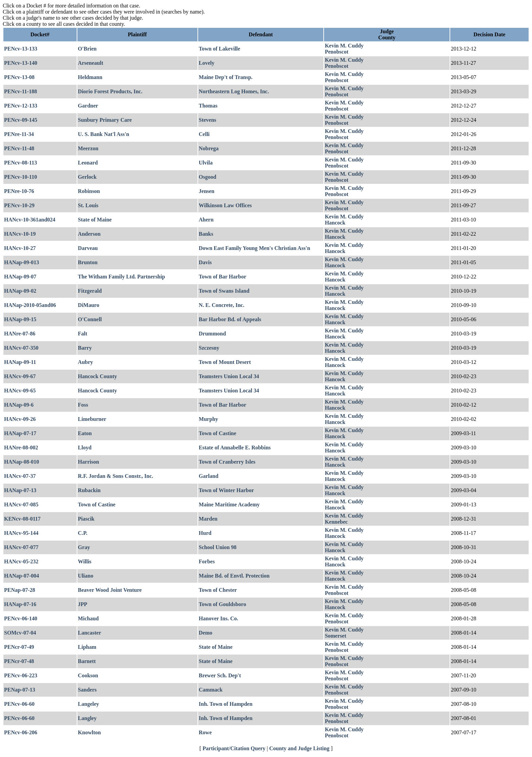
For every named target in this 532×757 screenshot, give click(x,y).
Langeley (89, 704)
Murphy (208, 419)
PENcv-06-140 (21, 618)
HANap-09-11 (20, 362)
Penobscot (336, 52)
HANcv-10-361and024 (30, 220)
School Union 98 (218, 547)
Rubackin (89, 490)
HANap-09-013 (22, 262)
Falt (83, 334)
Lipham (87, 647)
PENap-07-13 (20, 690)
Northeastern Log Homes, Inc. (234, 91)
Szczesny (209, 348)
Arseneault (91, 63)
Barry (85, 348)
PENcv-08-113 (21, 163)
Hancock (335, 223)
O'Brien (87, 49)
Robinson (89, 191)
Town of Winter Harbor (226, 490)
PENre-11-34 (19, 134)
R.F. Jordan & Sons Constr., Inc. (116, 476)
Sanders (87, 690)
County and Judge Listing (299, 748)
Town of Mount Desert (225, 362)
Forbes (207, 561)
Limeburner (92, 419)
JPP (83, 604)
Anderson (89, 234)
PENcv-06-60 (19, 704)
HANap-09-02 (20, 291)
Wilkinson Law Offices (225, 205)
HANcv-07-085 (21, 504)
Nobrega (209, 148)
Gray (84, 547)
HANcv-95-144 (21, 533)
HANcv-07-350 (21, 348)
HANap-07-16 (20, 604)
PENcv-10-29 (19, 205)
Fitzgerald (90, 291)
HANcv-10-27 (20, 248)
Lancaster (90, 633)
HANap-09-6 (19, 405)
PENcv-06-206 (21, 732)
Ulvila (206, 163)
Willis (85, 561)
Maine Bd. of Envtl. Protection (234, 576)
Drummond (212, 334)
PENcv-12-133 (21, 106)
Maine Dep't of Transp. (226, 77)
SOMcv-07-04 (20, 633)
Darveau (88, 248)
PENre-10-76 (19, 191)
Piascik (86, 519)
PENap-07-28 (20, 590)
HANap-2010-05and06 (30, 305)
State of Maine (95, 220)
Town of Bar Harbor (223, 277)
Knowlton (90, 732)
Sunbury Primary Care (105, 120)
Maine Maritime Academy (229, 504)
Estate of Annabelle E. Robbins (235, 448)
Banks (206, 234)
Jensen (207, 191)
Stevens (208, 120)
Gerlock (87, 177)
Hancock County (98, 376)
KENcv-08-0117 (22, 519)
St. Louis (88, 205)
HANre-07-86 (20, 334)
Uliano (86, 576)
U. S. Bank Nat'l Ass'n (104, 134)
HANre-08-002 (21, 448)
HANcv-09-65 (20, 391)
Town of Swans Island (224, 291)
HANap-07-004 (22, 576)
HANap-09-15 (20, 319)
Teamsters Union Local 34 (229, 376)
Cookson (88, 675)
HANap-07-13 (20, 490)
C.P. (83, 533)
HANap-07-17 (20, 433)
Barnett (87, 661)
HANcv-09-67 (20, 376)
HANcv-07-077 (21, 547)
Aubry (85, 362)
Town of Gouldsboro (223, 604)
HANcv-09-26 (20, 419)
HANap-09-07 (20, 277)
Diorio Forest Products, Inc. (110, 91)
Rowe (205, 732)
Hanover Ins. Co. (218, 618)
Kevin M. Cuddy (344, 46)
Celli (204, 134)
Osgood (208, 177)
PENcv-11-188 (21, 91)
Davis (205, 262)
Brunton (88, 262)
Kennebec (336, 522)
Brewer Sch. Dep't (220, 675)
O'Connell (90, 319)
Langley (87, 718)
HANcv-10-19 (20, 234)
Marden (208, 519)
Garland (209, 476)
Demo (206, 633)
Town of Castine (218, 433)
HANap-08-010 (22, 462)
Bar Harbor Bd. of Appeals (230, 319)
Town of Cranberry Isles (227, 462)
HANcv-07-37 (20, 476)
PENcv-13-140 (21, 63)
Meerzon (88, 148)
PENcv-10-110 (21, 177)
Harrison (89, 462)
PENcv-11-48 (19, 148)
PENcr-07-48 (19, 661)
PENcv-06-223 (21, 675)
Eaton (85, 433)
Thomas (208, 106)
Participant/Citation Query (234, 748)
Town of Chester (218, 590)
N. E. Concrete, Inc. (222, 305)
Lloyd (85, 448)
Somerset (335, 636)
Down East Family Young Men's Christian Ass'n (254, 248)
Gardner (88, 106)
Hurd (205, 533)
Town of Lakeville (220, 49)
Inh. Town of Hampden (226, 704)
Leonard (88, 163)
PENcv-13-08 (19, 77)
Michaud (88, 618)
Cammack (211, 690)
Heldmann (90, 77)
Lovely (207, 63)
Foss (83, 405)
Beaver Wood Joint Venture (110, 590)
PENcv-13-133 (21, 49)
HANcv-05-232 (21, 561)
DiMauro (89, 305)
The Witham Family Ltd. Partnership (122, 277)
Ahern (206, 220)
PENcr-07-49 (19, 647)
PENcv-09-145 (21, 120)
